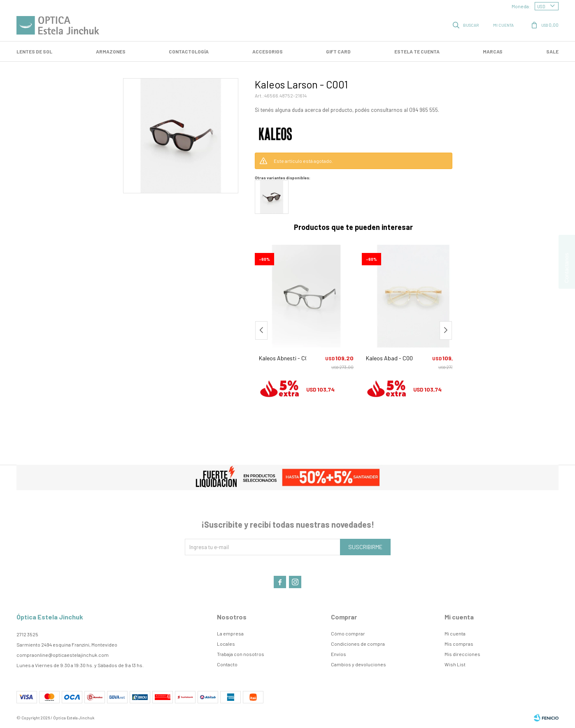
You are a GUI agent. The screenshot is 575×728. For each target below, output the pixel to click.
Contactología (189, 51)
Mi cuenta (455, 633)
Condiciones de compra (358, 644)
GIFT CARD (338, 51)
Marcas (493, 51)
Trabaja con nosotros (241, 654)
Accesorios (268, 51)
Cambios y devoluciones (359, 664)
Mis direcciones (462, 654)
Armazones (111, 51)
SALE (552, 51)
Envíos (339, 654)
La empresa (230, 633)
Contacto (227, 664)
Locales (226, 644)
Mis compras (459, 644)
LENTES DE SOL (34, 51)
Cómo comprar (348, 633)
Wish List (455, 664)
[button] (446, 330)
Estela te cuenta (417, 51)
